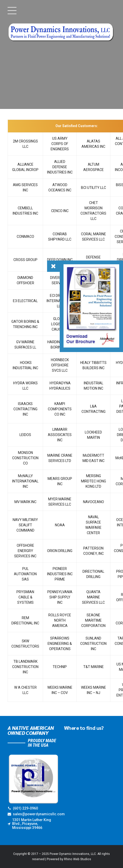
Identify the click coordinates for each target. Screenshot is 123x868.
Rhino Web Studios (78, 859)
